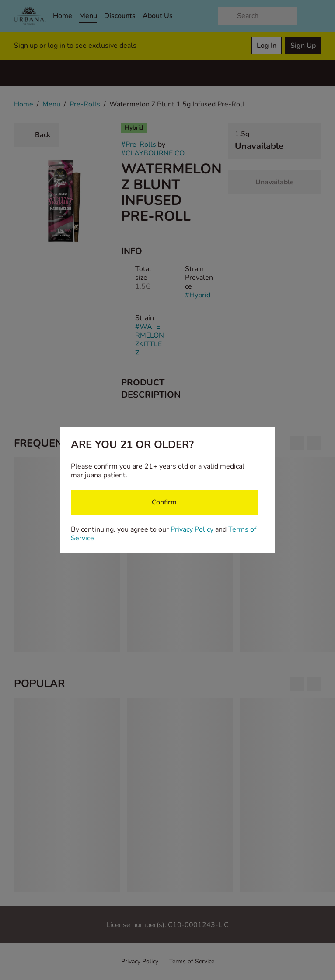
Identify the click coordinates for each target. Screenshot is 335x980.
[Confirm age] (164, 502)
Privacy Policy (192, 529)
